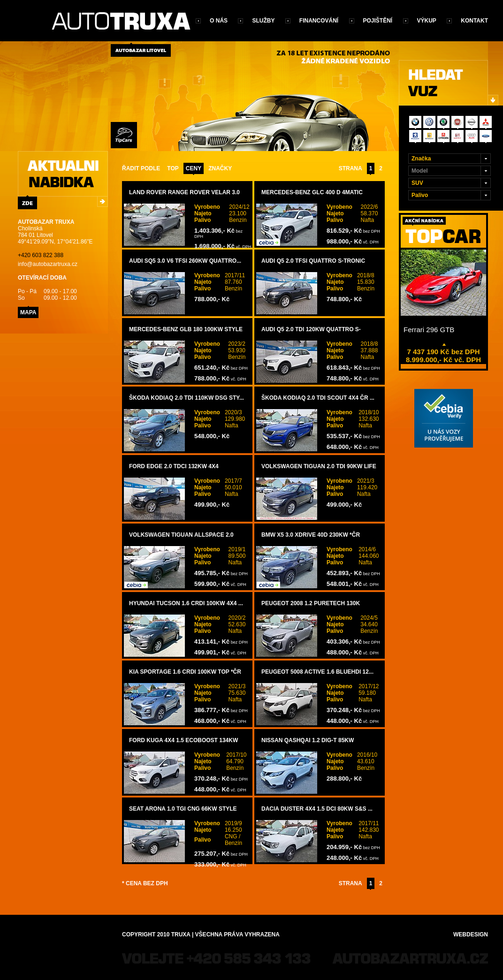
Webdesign (471, 934)
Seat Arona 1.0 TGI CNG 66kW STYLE (183, 809)
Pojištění (378, 21)
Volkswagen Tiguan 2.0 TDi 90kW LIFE (319, 466)
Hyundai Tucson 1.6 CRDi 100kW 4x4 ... (186, 603)
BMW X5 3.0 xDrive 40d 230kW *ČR (311, 535)
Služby (263, 21)
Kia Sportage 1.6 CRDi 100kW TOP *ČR (185, 672)
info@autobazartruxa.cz (48, 264)
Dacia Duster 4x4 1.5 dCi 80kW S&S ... (317, 809)
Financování (319, 21)
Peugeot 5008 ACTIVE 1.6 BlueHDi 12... (317, 672)
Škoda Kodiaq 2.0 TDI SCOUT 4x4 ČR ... (318, 398)
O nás (219, 21)
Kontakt (474, 21)
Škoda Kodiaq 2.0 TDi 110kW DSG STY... (187, 398)
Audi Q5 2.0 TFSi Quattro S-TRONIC (313, 261)
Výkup (427, 21)
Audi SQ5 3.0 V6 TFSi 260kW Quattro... (185, 261)
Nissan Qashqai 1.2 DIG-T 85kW (308, 740)
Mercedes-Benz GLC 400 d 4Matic (312, 192)
